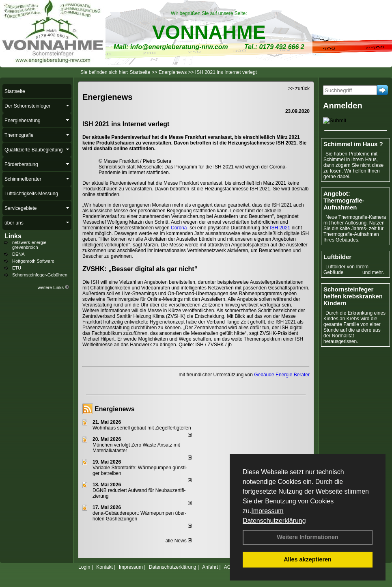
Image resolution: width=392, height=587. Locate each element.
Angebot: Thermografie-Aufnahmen (344, 200)
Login (84, 567)
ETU (17, 268)
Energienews (115, 409)
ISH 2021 (280, 228)
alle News (179, 541)
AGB (229, 567)
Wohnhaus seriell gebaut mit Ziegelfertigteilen (142, 428)
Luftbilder (337, 257)
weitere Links (53, 287)
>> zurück (299, 88)
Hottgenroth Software (33, 261)
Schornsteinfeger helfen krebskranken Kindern (353, 296)
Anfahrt (210, 567)
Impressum (267, 511)
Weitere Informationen (308, 537)
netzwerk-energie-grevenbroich (30, 245)
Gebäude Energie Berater (282, 375)
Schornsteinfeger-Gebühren (40, 275)
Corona (179, 228)
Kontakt (104, 567)
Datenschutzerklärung (274, 521)
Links (13, 236)
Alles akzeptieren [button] (308, 559)
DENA (18, 254)
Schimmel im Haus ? (353, 144)
